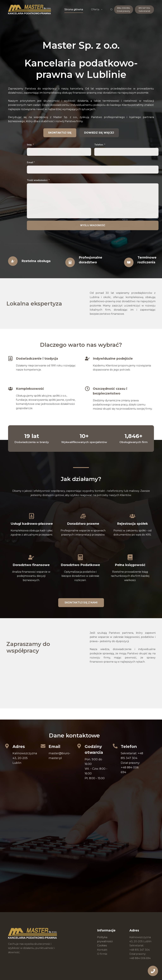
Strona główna (74, 9)
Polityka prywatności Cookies (105, 941)
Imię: (95, 145)
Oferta (97, 10)
